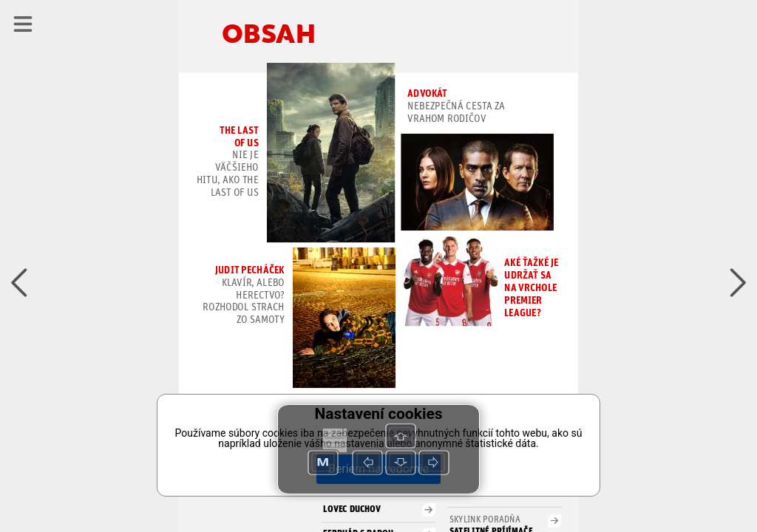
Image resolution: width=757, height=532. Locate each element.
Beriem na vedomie (378, 469)
